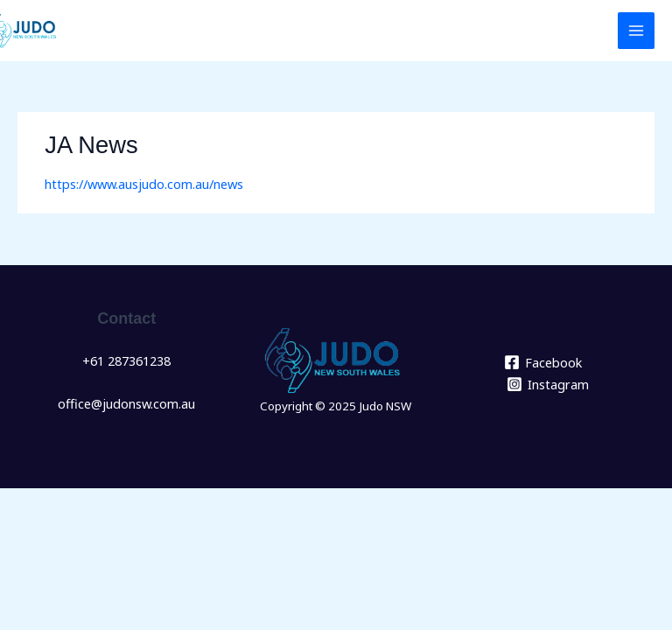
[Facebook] (543, 362)
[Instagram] (548, 384)
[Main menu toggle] (636, 31)
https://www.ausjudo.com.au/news (144, 184)
